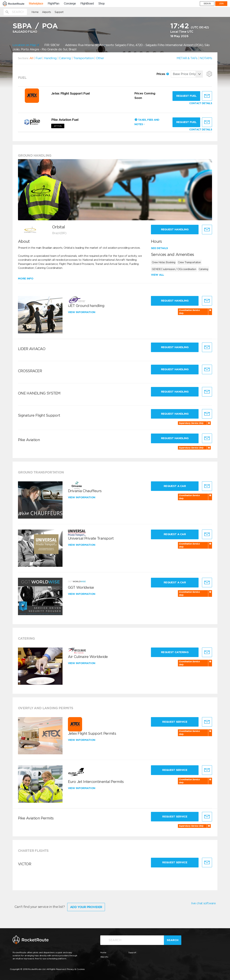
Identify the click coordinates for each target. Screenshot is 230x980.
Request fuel (186, 96)
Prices (163, 74)
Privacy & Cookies (76, 969)
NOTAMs (206, 58)
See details (159, 248)
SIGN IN (207, 4)
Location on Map (26, 45)
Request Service (175, 722)
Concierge (70, 4)
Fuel (39, 58)
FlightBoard (87, 4)
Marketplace (36, 4)
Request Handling (175, 229)
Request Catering (175, 652)
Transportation (83, 58)
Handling (50, 58)
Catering (65, 58)
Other (100, 58)
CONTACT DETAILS (201, 103)
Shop (101, 4)
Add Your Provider (86, 907)
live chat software (203, 903)
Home (35, 12)
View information (82, 312)
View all (157, 275)
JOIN (221, 4)
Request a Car (175, 486)
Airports (46, 12)
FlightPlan (54, 4)
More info (26, 279)
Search (173, 940)
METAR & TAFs (187, 58)
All (31, 58)
